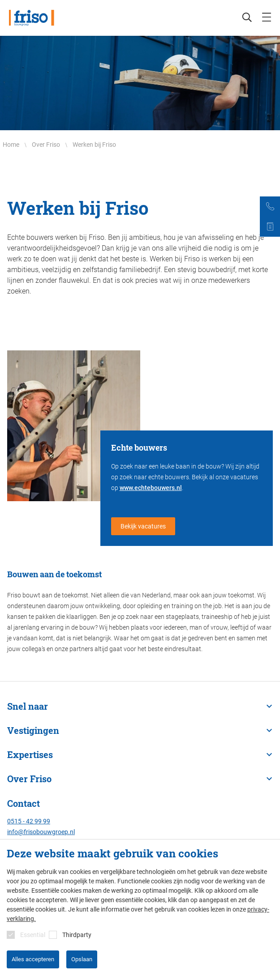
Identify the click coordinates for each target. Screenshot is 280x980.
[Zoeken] (242, 18)
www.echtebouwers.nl (151, 488)
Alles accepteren (33, 959)
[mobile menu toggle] (267, 18)
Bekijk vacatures (143, 526)
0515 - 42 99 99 (29, 821)
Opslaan (82, 959)
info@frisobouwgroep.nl (41, 832)
